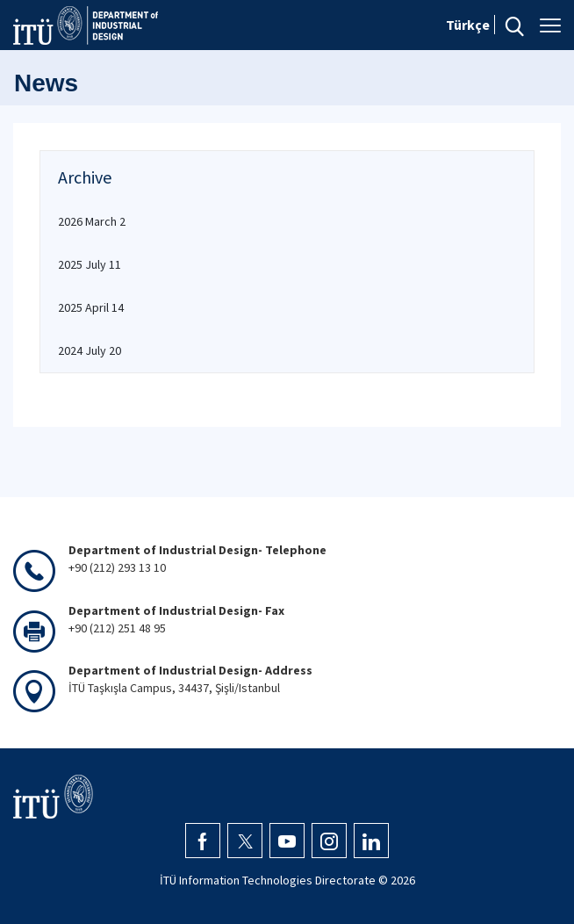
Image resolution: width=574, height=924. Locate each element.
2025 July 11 (90, 264)
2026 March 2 (92, 221)
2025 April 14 (91, 307)
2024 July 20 (90, 350)
